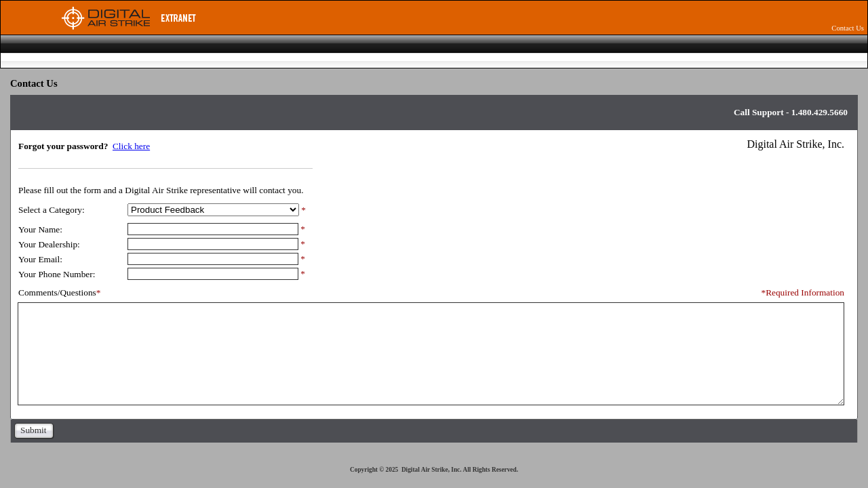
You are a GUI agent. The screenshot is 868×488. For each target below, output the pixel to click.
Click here (131, 146)
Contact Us (848, 28)
